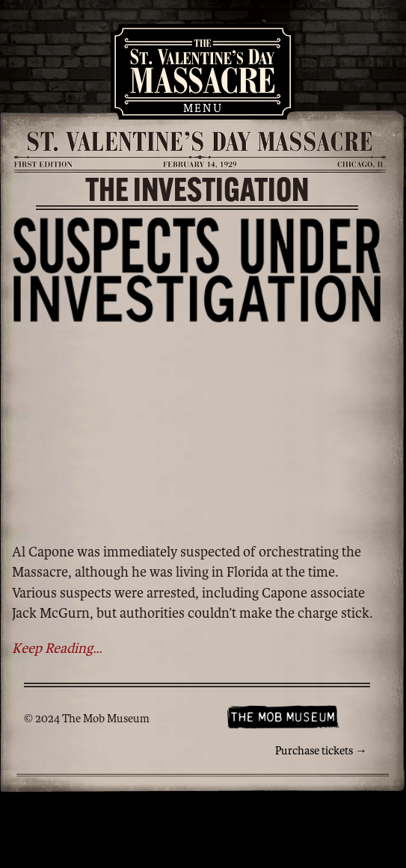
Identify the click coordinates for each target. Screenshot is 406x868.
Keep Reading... (57, 648)
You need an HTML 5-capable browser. (197, 431)
